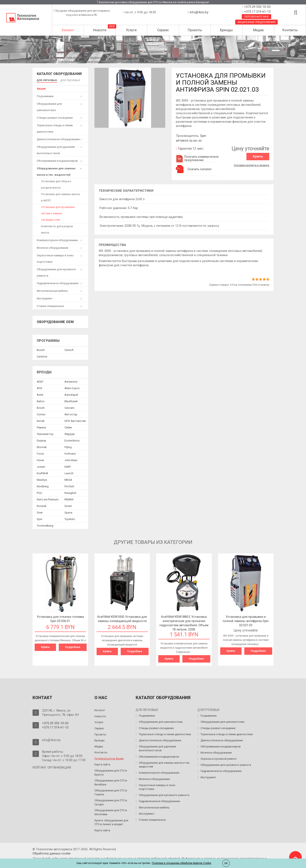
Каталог (68, 30)
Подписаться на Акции (109, 757)
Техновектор (45, 433)
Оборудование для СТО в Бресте (111, 771)
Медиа (258, 30)
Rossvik (42, 505)
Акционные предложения (256, 22)
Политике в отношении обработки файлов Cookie (182, 863)
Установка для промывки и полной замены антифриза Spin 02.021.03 (246, 620)
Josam (41, 466)
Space (68, 512)
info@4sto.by (199, 12)
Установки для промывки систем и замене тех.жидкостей (58, 213)
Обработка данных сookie (52, 852)
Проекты (195, 30)
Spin (203, 136)
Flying (68, 446)
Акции (41, 88)
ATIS (40, 387)
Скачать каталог (200, 169)
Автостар (71, 414)
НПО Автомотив (75, 420)
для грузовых (67, 80)
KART (68, 466)
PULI (40, 492)
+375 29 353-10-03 (257, 7)
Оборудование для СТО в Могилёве (111, 811)
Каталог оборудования (59, 74)
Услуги (131, 30)
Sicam (68, 505)
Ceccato (70, 407)
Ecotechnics (72, 440)
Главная (41, 58)
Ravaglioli (70, 492)
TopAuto (70, 518)
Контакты (290, 30)
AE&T (40, 381)
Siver (40, 512)
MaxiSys (42, 479)
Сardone (42, 356)
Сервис (163, 30)
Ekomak (42, 446)
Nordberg (43, 486)
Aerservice (71, 381)
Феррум (70, 433)
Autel (40, 394)
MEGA (68, 479)
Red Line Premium (48, 499)
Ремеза (41, 427)
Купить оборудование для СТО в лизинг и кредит (111, 821)
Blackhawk (71, 400)
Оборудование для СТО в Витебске (111, 781)
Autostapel (71, 394)
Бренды (226, 30)
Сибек (68, 427)
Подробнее (73, 647)
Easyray (41, 440)
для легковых (46, 80)
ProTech (69, 486)
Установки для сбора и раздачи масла (56, 184)
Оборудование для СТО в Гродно (111, 801)
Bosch (41, 349)
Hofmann (70, 453)
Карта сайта (102, 763)
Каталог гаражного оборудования (79, 58)
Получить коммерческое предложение (197, 158)
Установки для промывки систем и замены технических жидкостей (92, 62)
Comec (41, 414)
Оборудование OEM (55, 321)
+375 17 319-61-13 (257, 12)
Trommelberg (45, 525)
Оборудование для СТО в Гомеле (111, 791)
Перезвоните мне (256, 17)
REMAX (69, 499)
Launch (69, 472)
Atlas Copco (72, 387)
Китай (41, 420)
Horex (40, 459)
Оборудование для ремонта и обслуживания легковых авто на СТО (160, 58)
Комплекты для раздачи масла (57, 229)
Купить (258, 156)
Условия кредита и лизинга (251, 164)
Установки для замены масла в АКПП (60, 197)
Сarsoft (69, 349)
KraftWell (42, 472)
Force (40, 453)
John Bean (71, 459)
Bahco (41, 400)
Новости (100, 30)
